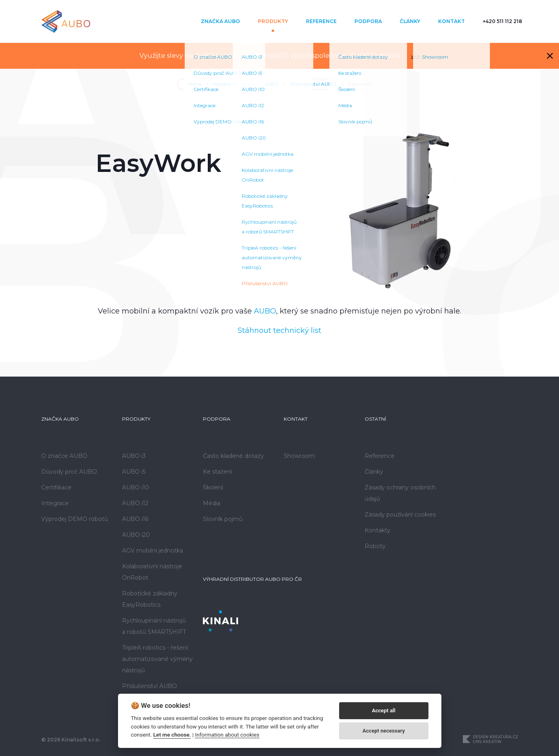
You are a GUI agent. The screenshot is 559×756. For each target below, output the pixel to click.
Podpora (368, 21)
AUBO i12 (135, 503)
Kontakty (378, 530)
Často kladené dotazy (233, 456)
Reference (321, 21)
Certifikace (56, 487)
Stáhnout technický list (279, 330)
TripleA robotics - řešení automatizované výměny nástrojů (157, 659)
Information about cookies (227, 735)
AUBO (265, 311)
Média (212, 503)
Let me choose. (172, 735)
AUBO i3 (134, 456)
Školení (213, 487)
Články (410, 21)
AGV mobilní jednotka (153, 551)
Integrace (55, 503)
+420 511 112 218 (502, 21)
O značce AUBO (64, 456)
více (416, 56)
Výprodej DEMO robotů (75, 519)
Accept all (384, 710)
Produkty (273, 21)
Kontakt (451, 21)
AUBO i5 (134, 472)
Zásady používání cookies (400, 515)
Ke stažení (217, 472)
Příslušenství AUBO (313, 84)
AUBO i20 (136, 535)
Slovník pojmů (223, 519)
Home (195, 84)
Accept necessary (384, 731)
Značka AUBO (220, 21)
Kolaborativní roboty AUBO (246, 84)
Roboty (375, 546)
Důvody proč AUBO (69, 472)
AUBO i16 (135, 519)
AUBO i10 (136, 487)
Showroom (299, 456)
